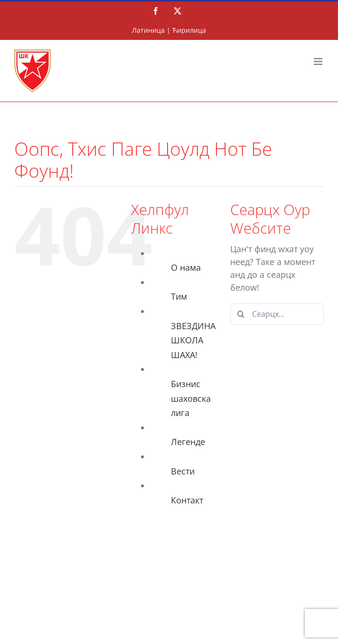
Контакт (187, 500)
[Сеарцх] (241, 314)
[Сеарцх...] (277, 314)
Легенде (188, 442)
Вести (183, 471)
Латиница (148, 30)
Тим (179, 296)
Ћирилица (189, 30)
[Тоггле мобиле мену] (319, 62)
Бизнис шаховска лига (191, 398)
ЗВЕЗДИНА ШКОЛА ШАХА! (193, 340)
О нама (186, 267)
